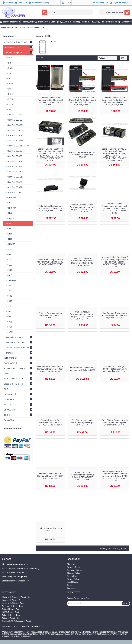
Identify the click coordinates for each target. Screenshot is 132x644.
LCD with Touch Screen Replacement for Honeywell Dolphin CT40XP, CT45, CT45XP (50, 101)
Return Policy (73, 576)
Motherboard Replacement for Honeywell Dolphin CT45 (82, 369)
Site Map (71, 588)
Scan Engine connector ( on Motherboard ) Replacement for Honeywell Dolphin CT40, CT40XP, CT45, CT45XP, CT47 (115, 476)
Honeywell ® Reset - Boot (13, 603)
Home (4, 27)
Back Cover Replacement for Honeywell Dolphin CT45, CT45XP (82, 155)
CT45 (43, 27)
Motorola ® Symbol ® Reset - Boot (17, 597)
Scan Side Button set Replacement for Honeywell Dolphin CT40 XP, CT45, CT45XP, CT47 (82, 262)
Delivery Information (76, 570)
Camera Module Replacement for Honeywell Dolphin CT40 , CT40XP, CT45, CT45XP (82, 315)
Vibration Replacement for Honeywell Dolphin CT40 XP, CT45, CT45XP (50, 476)
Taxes (70, 585)
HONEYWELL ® (15, 27)
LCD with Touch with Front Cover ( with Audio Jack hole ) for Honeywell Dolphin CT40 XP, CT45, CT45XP (115, 101)
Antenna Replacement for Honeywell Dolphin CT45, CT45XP (50, 315)
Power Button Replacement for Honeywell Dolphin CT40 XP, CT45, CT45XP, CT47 (50, 262)
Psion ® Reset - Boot (11, 609)
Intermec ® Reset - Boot (12, 600)
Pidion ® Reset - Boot (11, 618)
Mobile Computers (31, 27)
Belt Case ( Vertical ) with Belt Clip (50, 529)
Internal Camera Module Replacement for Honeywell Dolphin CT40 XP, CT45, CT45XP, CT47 (82, 208)
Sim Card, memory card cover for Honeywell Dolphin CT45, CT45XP (82, 422)
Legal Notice (72, 582)
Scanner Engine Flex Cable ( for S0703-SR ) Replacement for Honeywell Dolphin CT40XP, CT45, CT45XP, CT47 (115, 262)
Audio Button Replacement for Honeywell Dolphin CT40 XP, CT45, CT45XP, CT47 (50, 208)
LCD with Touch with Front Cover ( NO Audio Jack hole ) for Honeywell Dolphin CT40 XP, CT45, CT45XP (82, 101)
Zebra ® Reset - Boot (11, 615)
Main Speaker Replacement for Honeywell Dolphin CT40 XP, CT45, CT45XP (115, 315)
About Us (71, 564)
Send (126, 603)
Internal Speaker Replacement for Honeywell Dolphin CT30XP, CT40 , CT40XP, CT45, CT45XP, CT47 (115, 208)
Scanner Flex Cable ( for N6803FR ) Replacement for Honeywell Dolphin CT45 (115, 369)
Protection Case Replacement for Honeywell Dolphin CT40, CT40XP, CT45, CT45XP (82, 476)
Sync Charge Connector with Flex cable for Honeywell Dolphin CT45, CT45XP (115, 422)
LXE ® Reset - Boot (10, 612)
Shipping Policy (74, 573)
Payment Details (74, 567)
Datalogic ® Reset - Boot (13, 606)
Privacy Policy (73, 579)
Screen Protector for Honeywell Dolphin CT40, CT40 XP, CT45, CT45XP (50, 422)
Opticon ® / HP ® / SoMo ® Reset (16, 621)
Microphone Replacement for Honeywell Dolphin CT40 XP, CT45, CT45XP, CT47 (50, 369)
